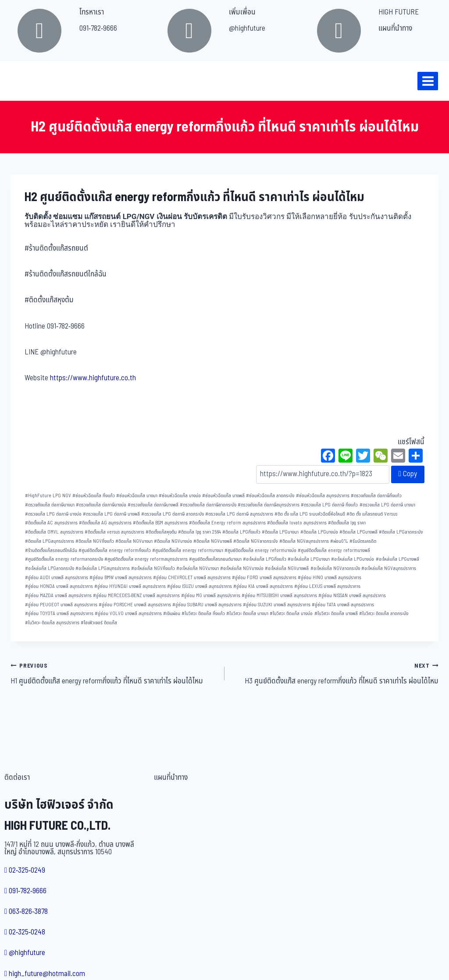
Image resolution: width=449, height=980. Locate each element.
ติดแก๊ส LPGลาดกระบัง (401, 532)
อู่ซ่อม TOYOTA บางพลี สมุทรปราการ (59, 614)
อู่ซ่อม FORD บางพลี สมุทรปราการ (264, 578)
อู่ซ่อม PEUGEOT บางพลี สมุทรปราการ (61, 605)
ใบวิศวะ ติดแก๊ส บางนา (247, 614)
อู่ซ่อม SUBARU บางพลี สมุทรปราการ (207, 605)
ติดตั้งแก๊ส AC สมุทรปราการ (51, 523)
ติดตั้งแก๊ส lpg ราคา (347, 523)
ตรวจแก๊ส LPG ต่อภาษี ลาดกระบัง (173, 514)
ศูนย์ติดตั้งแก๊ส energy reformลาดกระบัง (64, 559)
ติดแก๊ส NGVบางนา (134, 541)
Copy (408, 474)
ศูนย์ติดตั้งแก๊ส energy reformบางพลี (334, 550)
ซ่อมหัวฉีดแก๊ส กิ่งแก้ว (94, 496)
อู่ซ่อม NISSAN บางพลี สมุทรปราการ (352, 596)
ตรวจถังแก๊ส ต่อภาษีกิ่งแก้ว (376, 496)
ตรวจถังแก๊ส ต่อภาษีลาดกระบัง (208, 505)
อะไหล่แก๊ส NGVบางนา (198, 568)
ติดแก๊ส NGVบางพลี (213, 541)
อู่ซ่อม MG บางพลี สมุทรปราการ (211, 596)
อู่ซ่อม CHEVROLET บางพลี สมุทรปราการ (192, 578)
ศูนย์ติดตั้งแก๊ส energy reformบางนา (188, 550)
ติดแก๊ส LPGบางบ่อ (319, 532)
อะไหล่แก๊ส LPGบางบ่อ (353, 559)
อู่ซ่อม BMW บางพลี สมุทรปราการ (121, 578)
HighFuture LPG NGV (48, 496)
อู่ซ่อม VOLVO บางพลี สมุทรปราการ (128, 614)
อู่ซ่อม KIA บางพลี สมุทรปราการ (263, 586)
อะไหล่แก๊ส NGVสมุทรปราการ (389, 568)
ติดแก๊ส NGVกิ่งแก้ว (95, 541)
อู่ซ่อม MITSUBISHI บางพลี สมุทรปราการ (279, 596)
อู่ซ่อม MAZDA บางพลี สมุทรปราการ (58, 596)
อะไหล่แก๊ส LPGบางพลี (397, 559)
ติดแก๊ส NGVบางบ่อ (173, 541)
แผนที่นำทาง (395, 28)
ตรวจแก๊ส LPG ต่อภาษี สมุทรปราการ (239, 514)
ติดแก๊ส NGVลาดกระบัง (255, 541)
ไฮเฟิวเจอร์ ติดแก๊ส (99, 623)
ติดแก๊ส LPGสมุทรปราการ (50, 541)
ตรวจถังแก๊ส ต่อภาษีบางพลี (153, 505)
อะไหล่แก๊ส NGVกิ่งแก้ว (153, 568)
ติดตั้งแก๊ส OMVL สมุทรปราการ (54, 532)
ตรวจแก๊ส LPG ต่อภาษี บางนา (387, 505)
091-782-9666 (98, 28)
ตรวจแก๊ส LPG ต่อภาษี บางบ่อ (53, 514)
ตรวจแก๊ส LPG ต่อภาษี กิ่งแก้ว (329, 505)
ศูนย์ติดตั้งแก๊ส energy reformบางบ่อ (260, 550)
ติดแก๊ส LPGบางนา (280, 532)
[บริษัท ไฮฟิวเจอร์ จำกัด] (26, 81)
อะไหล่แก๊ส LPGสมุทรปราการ (103, 568)
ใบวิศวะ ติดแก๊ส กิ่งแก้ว (203, 614)
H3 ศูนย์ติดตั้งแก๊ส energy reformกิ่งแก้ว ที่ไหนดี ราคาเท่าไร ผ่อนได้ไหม (335, 673)
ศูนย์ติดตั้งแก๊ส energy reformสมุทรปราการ (146, 559)
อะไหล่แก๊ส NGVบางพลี (287, 568)
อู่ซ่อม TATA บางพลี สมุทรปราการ (343, 605)
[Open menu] (428, 81)
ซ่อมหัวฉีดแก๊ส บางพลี (223, 496)
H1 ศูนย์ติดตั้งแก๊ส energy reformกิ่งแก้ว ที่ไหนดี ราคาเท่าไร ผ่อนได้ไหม (114, 673)
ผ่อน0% (339, 541)
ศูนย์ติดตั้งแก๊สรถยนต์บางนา (215, 559)
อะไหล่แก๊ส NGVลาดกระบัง (335, 568)
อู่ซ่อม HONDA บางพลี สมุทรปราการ (59, 586)
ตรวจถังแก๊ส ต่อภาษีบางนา (50, 505)
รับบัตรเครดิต (363, 541)
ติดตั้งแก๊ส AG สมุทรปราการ (105, 523)
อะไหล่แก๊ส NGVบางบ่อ (242, 568)
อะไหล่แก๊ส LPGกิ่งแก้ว (265, 559)
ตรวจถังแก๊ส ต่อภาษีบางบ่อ (101, 505)
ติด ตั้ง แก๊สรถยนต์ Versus (372, 514)
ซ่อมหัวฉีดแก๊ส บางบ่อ (180, 496)
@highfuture (247, 28)
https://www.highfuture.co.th (93, 378)
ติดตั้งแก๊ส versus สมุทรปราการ (114, 532)
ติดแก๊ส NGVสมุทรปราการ (304, 541)
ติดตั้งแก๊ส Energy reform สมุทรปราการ (227, 523)
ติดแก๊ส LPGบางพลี (358, 532)
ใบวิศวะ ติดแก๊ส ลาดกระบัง (384, 614)
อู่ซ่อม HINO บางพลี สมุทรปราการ (330, 578)
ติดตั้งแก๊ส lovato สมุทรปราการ (297, 523)
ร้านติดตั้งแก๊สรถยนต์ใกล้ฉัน (51, 550)
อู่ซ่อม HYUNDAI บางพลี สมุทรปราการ (130, 586)
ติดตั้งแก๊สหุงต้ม (161, 532)
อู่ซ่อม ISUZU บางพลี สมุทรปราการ (200, 586)
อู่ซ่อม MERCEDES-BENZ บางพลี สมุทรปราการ (136, 596)
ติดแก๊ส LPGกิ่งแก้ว (241, 532)
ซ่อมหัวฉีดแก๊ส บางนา (137, 496)
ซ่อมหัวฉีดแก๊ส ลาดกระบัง (270, 496)
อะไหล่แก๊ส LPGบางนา (309, 559)
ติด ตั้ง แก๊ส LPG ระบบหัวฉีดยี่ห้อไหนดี (310, 514)
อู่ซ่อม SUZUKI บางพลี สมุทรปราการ (277, 605)
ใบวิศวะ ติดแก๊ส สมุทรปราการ (52, 623)
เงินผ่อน (172, 614)
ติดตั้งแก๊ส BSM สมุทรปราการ (160, 523)
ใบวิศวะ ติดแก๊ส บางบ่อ (291, 614)
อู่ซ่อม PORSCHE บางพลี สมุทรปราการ (135, 605)
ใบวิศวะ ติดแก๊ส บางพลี (336, 614)
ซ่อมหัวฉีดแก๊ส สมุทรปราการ (323, 496)
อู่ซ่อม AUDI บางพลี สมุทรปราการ (57, 578)
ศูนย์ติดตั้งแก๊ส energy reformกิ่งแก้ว (115, 550)
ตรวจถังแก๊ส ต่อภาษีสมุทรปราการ (269, 505)
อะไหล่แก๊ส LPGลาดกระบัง (50, 568)
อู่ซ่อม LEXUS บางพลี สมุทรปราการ (327, 586)
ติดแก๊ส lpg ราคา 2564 (200, 532)
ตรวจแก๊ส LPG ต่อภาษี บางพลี (111, 514)
